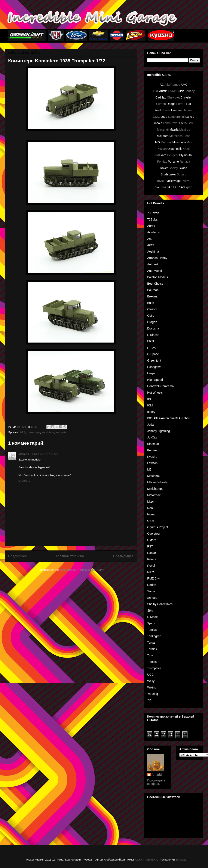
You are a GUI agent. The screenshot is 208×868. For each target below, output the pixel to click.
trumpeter (61, 432)
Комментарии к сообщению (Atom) (82, 570)
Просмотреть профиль (156, 782)
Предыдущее (123, 556)
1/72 (22, 432)
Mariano (24, 454)
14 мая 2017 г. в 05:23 (44, 454)
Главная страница (70, 556)
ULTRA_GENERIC (147, 860)
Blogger (180, 860)
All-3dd (157, 775)
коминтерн (33, 432)
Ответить (24, 481)
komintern (48, 432)
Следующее (17, 556)
